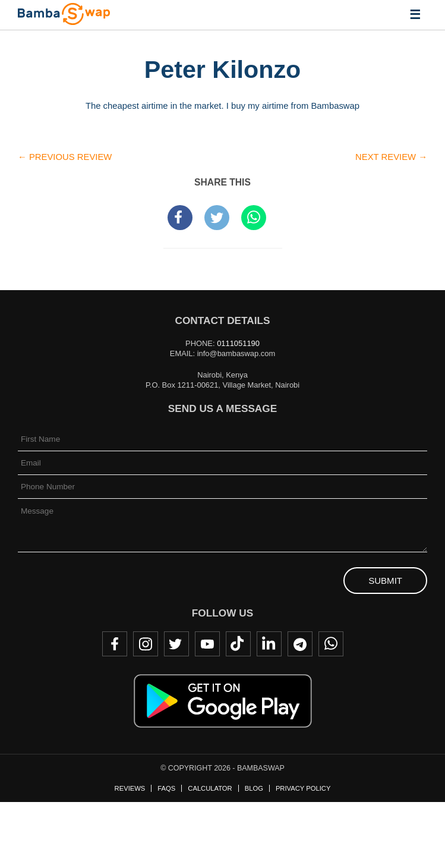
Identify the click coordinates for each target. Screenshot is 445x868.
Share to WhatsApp (254, 218)
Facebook (115, 644)
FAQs (166, 788)
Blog (254, 788)
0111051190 (238, 343)
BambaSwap (64, 14)
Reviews (130, 788)
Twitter (176, 644)
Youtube (207, 644)
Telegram (300, 644)
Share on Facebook (180, 218)
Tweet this (217, 218)
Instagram (146, 644)
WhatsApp (331, 644)
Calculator (210, 788)
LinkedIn (269, 644)
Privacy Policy (303, 788)
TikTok (238, 644)
